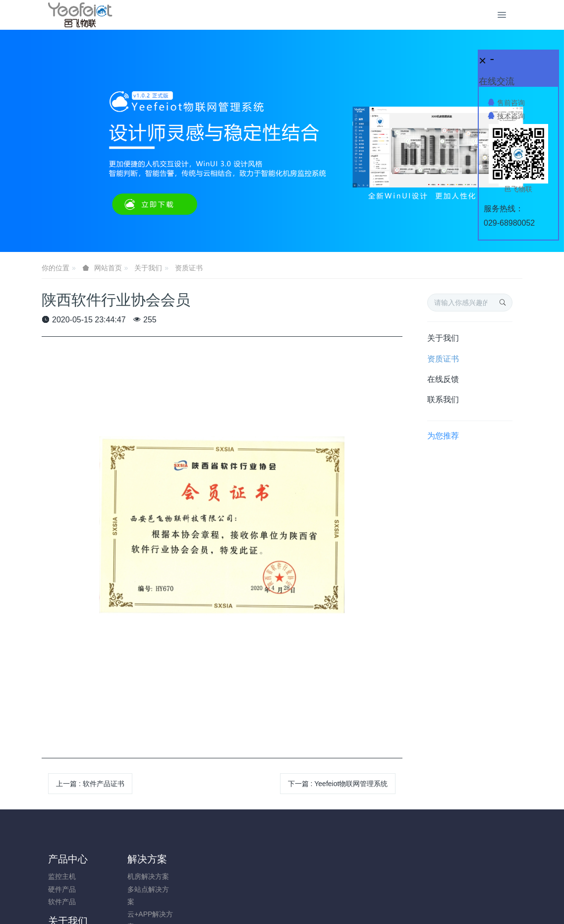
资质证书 (189, 268)
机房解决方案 (129, 876)
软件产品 (62, 902)
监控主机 (62, 876)
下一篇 (338, 784)
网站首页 (108, 268)
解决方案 (128, 859)
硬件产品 (62, 889)
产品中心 (68, 859)
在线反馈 (443, 379)
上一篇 (90, 784)
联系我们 (443, 400)
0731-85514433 (451, 882)
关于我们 (148, 268)
